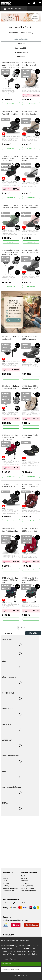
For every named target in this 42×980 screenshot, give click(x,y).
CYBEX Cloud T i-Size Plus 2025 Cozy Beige (30, 113)
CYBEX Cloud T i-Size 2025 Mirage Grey (30, 338)
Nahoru (7, 633)
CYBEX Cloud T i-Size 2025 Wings (30, 436)
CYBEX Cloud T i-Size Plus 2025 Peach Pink (30, 207)
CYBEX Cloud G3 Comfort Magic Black (10, 530)
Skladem (21, 57)
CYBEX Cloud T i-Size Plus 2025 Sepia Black (10, 113)
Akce (4, 876)
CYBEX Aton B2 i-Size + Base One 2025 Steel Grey (31, 580)
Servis (23, 876)
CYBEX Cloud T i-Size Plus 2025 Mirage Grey (31, 251)
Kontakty (6, 886)
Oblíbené (25, 881)
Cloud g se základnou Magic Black (10, 338)
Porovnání (25, 883)
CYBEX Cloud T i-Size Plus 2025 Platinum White (30, 159)
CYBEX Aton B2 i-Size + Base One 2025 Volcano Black (11, 159)
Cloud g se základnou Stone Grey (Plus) (10, 387)
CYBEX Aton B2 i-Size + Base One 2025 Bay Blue (11, 580)
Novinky (21, 44)
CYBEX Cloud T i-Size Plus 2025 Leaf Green (10, 207)
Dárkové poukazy (27, 888)
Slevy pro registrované (29, 891)
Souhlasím (6, 964)
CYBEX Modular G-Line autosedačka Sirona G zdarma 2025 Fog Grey (11, 65)
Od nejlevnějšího (21, 52)
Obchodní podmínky (10, 888)
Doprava (6, 878)
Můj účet (24, 878)
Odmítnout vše (21, 975)
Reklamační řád (8, 891)
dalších (33, 633)
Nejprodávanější (21, 39)
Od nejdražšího (21, 48)
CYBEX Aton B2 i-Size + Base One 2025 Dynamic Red (11, 437)
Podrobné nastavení (11, 970)
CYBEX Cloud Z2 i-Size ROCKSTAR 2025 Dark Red (31, 487)
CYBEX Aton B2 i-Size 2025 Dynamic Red (30, 530)
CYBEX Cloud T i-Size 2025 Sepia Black (10, 485)
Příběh (5, 881)
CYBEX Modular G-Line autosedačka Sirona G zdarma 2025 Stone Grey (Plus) (11, 254)
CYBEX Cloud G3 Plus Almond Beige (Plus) (30, 387)
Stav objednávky (27, 886)
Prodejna (6, 883)
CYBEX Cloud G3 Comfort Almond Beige (29, 65)
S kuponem (27, 95)
